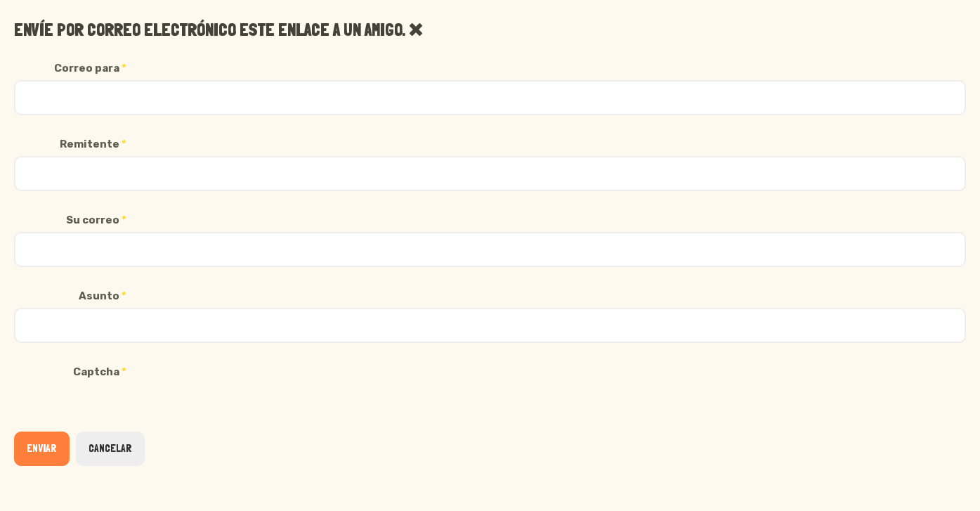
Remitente (93, 144)
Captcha (100, 372)
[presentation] (121, 411)
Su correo (96, 220)
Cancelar (110, 448)
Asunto (103, 296)
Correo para (90, 68)
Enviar (42, 448)
